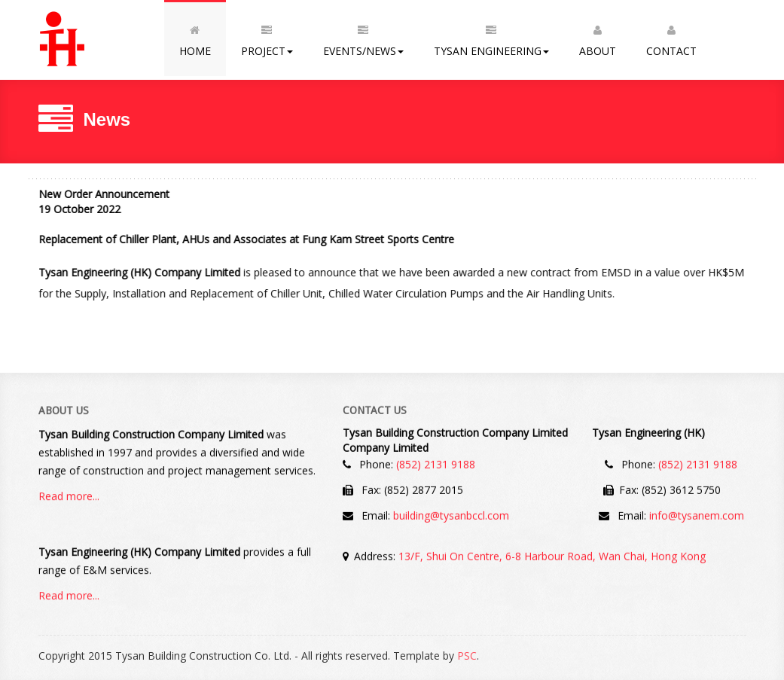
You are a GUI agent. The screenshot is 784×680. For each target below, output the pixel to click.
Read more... (69, 497)
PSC (467, 656)
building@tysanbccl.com (451, 515)
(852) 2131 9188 (436, 463)
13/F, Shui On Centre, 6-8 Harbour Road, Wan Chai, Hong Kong (552, 555)
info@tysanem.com (697, 515)
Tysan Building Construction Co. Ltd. (101, 40)
